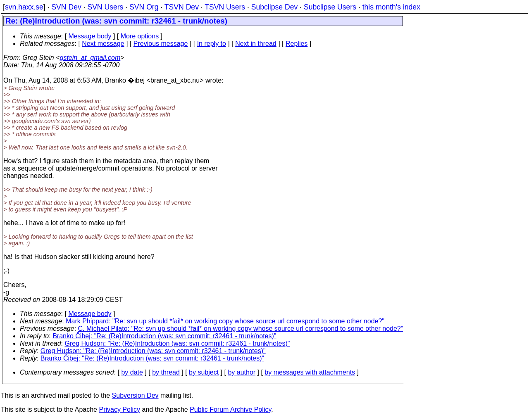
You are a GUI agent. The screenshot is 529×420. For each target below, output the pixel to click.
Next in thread (256, 44)
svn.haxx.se (24, 7)
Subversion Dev (135, 395)
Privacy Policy (119, 409)
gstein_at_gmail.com (90, 58)
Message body (90, 36)
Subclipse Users (330, 7)
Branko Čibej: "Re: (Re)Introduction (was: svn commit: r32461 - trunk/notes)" (164, 336)
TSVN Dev (182, 7)
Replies (297, 44)
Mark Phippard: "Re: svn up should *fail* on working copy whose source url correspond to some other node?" (225, 321)
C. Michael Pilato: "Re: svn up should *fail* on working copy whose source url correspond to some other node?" (241, 329)
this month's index (391, 7)
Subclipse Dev (274, 7)
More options (140, 36)
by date (132, 372)
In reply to (212, 44)
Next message (103, 44)
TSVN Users (225, 7)
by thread (166, 372)
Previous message (161, 44)
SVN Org (144, 7)
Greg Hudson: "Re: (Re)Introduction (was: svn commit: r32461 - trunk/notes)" (178, 343)
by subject (204, 372)
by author (242, 372)
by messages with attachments (310, 372)
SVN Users (105, 7)
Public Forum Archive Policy (230, 409)
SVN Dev (66, 7)
